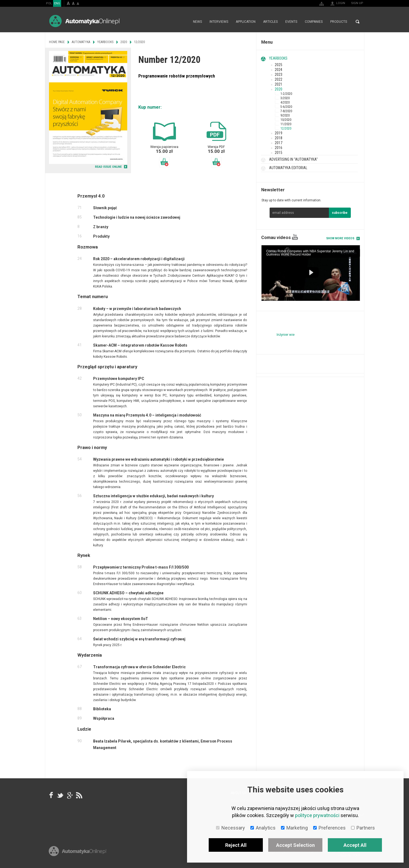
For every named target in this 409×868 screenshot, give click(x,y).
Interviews (219, 22)
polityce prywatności (317, 815)
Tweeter (60, 795)
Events (291, 22)
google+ (70, 795)
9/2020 (285, 115)
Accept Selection (295, 845)
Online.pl (77, 851)
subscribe (340, 213)
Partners (363, 828)
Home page (183, 22)
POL (49, 3)
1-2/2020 (286, 94)
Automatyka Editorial (288, 168)
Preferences (329, 828)
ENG (57, 3)
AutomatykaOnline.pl (84, 21)
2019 (279, 133)
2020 (279, 89)
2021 (279, 84)
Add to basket (164, 162)
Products (339, 22)
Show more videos (340, 238)
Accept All (355, 845)
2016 (279, 148)
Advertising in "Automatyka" (293, 159)
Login (341, 3)
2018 (279, 138)
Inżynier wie (286, 335)
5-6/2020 (286, 107)
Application (246, 22)
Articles (270, 22)
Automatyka (81, 42)
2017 (279, 143)
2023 (279, 75)
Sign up (357, 3)
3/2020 (285, 98)
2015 (279, 153)
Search (358, 22)
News (197, 22)
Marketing (294, 828)
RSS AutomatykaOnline (79, 795)
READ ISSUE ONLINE (108, 167)
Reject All (236, 845)
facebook (51, 795)
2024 (279, 70)
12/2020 (286, 128)
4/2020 (285, 102)
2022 (279, 79)
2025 (279, 65)
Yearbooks (278, 58)
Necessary (230, 828)
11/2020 (286, 124)
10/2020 (286, 120)
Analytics (263, 828)
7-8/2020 (286, 111)
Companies (314, 22)
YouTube (295, 237)
